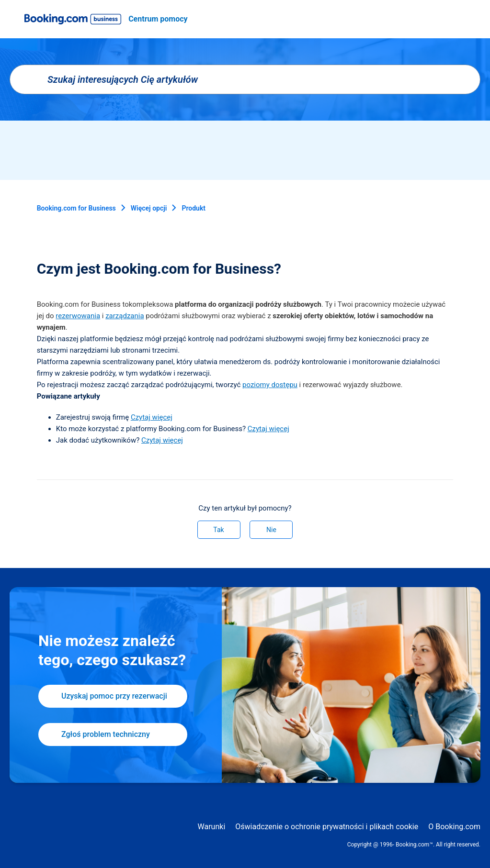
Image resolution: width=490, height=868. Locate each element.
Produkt (194, 208)
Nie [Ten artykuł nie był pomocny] (271, 530)
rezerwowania (78, 316)
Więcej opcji (149, 208)
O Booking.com (454, 827)
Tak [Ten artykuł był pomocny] (218, 530)
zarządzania (125, 316)
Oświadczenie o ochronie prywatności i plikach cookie (327, 827)
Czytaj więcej (152, 417)
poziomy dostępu (270, 385)
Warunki (212, 827)
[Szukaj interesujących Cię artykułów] (245, 79)
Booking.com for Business (76, 208)
